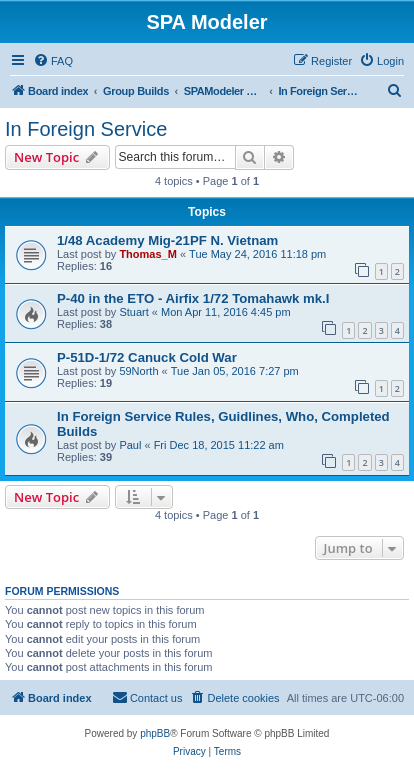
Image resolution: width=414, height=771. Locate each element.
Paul (130, 445)
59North (138, 371)
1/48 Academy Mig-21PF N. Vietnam (167, 240)
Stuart (133, 312)
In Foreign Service (86, 129)
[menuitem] (53, 61)
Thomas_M (147, 254)
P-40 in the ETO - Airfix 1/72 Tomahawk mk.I (193, 298)
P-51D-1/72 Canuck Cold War (147, 357)
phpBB (155, 733)
